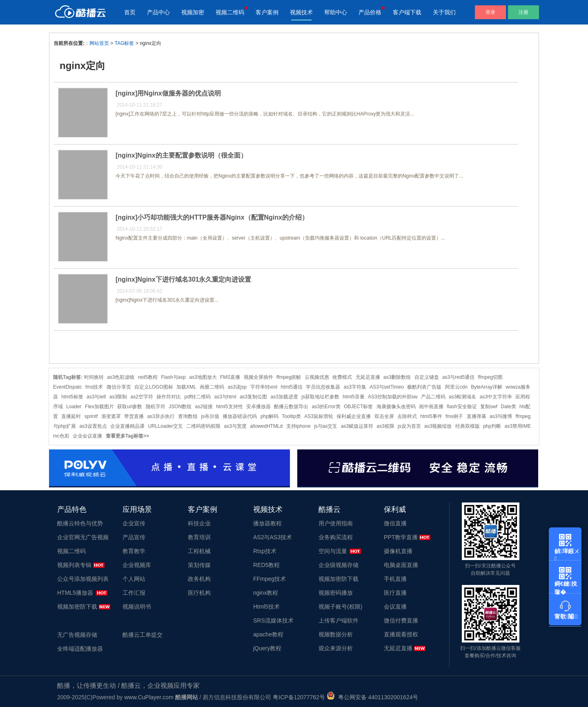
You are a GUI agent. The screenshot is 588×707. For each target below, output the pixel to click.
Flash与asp (173, 377)
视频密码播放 (336, 593)
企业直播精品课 (127, 426)
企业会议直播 (87, 436)
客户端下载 (407, 12)
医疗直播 (395, 593)
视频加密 (193, 12)
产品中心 (158, 12)
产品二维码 (433, 397)
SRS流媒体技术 (273, 620)
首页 (130, 12)
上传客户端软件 (339, 620)
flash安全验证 (462, 407)
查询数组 (188, 416)
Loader (74, 407)
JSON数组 (180, 407)
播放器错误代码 (240, 416)
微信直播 (395, 523)
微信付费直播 (401, 620)
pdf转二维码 (198, 397)
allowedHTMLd (266, 426)
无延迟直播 (368, 377)
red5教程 (148, 377)
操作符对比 (169, 397)
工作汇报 (134, 593)
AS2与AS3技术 (273, 537)
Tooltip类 (291, 416)
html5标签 (72, 397)
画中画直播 (431, 407)
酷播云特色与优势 (80, 523)
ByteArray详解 (487, 387)
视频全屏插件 (258, 377)
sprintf (91, 416)
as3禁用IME (518, 426)
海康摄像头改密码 (396, 407)
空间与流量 (333, 551)
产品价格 (370, 12)
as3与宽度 (235, 426)
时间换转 (94, 377)
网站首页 (99, 43)
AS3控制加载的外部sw (393, 397)
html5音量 (353, 397)
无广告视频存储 (77, 635)
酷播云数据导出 (291, 407)
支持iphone (298, 426)
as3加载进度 (284, 397)
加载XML (186, 387)
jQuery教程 (267, 648)
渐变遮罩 (111, 416)
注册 (523, 12)
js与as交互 (326, 426)
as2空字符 (141, 397)
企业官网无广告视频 (83, 537)
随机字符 (156, 407)
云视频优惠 (317, 377)
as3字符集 (355, 387)
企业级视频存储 (339, 565)
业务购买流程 (336, 537)
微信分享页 (119, 387)
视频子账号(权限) (340, 607)
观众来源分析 (336, 648)
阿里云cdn (456, 387)
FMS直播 (230, 377)
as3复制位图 (253, 397)
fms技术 (94, 387)
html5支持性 (229, 407)
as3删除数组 (397, 377)
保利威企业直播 (354, 416)
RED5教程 (266, 565)
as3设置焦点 (93, 426)
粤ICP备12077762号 (299, 697)
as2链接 (204, 407)
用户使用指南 (336, 523)
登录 (490, 12)
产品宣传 (134, 537)
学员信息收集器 (323, 387)
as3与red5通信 (458, 377)
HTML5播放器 (75, 593)
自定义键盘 (427, 377)
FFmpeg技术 (269, 579)
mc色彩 (61, 436)
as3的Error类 (326, 407)
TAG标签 (125, 43)
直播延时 (71, 416)
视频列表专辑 (74, 565)
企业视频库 (137, 565)
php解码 (269, 416)
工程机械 (199, 551)
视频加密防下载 (77, 607)
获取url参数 (130, 407)
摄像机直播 (398, 551)
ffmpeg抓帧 (289, 377)
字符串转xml (264, 387)
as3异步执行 (161, 416)
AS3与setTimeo (387, 387)
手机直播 (395, 579)
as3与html (225, 397)
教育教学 (134, 551)
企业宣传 (134, 523)
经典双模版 (468, 426)
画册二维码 (212, 387)
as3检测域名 (462, 397)
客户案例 (267, 12)
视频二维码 (230, 12)
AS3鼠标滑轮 (319, 416)
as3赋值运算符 (357, 426)
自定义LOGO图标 (154, 387)
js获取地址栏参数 (320, 397)
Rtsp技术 (265, 551)
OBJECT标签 (358, 407)
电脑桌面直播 (401, 565)
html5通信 (292, 387)
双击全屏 (384, 416)
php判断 (492, 426)
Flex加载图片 (99, 407)
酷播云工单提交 (143, 635)
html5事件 (431, 416)
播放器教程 (267, 523)
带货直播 (134, 416)
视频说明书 (137, 607)
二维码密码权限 (203, 426)
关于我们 (444, 12)
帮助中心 (336, 12)
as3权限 (385, 426)
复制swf (489, 407)
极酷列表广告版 (424, 387)
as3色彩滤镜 (121, 377)
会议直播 (395, 607)
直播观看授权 (401, 634)
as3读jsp (237, 387)
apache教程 (268, 634)
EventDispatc (68, 387)
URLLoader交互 (165, 426)
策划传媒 (199, 565)
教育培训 (199, 537)
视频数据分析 (336, 634)
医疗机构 (199, 593)
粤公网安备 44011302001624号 (373, 697)
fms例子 (454, 416)
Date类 (508, 407)
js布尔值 (210, 416)
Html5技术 (266, 607)
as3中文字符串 (496, 397)
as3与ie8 (96, 397)
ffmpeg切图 (490, 377)
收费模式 (342, 377)
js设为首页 (409, 426)
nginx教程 (266, 593)
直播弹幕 (477, 416)
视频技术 (301, 12)
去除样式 (407, 416)
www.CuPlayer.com (149, 697)
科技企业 (199, 523)
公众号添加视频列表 (83, 579)
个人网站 (134, 579)
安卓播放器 (258, 407)
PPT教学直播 (401, 537)
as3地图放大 (203, 377)
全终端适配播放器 (80, 649)
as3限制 (118, 397)
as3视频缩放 (438, 426)
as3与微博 (501, 416)
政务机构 (199, 579)
